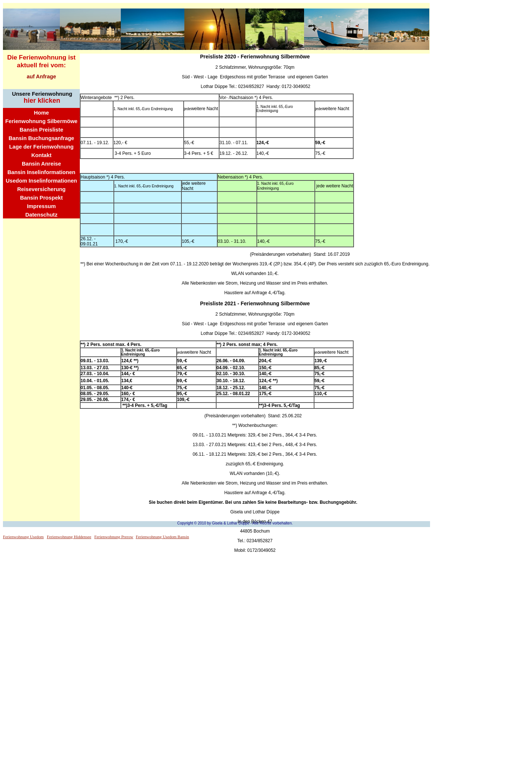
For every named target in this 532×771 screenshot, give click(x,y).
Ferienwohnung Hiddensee (69, 537)
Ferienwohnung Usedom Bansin (162, 537)
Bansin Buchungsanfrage (41, 138)
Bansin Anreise (41, 164)
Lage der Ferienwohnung (41, 147)
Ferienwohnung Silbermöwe (41, 121)
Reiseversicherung (41, 189)
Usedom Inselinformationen (41, 181)
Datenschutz (41, 215)
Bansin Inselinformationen (41, 172)
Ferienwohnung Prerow (114, 537)
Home (42, 113)
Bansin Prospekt (41, 198)
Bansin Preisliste (41, 130)
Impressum (41, 206)
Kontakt (42, 155)
